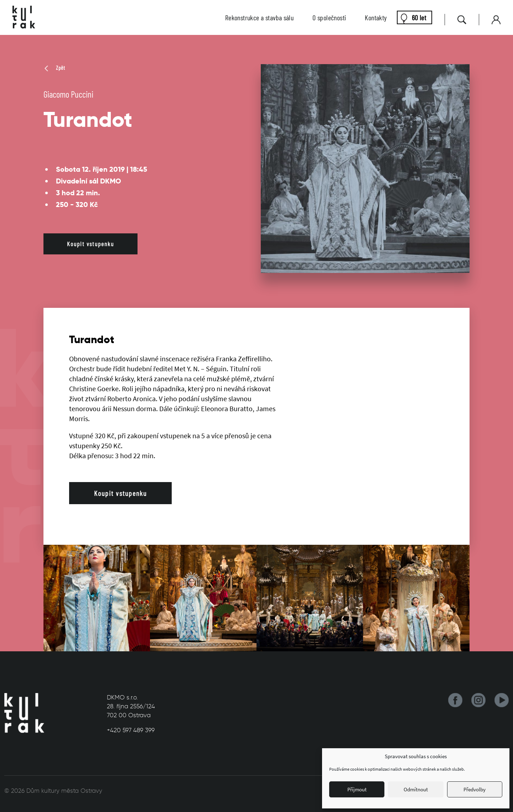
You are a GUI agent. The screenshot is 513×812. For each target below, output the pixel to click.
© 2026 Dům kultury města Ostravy (53, 791)
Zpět (54, 68)
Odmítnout (416, 789)
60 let (419, 17)
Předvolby (475, 789)
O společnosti (329, 17)
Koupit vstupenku (90, 244)
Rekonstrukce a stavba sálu (259, 17)
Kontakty (376, 17)
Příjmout (357, 789)
